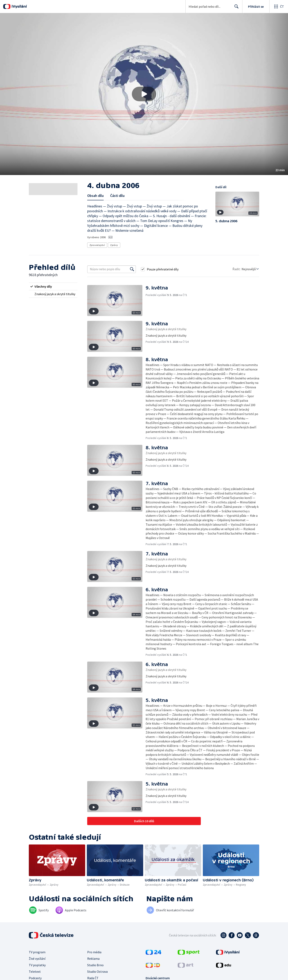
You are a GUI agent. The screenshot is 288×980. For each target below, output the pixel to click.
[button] (144, 94)
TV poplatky (37, 965)
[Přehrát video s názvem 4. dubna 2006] (144, 94)
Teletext (35, 971)
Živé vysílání (37, 959)
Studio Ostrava (97, 971)
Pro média (94, 952)
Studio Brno (95, 965)
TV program (37, 952)
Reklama (93, 959)
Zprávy (114, 245)
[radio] (53, 286)
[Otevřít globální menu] (279, 6)
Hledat (235, 8)
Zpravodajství (97, 245)
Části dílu (117, 196)
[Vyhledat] (132, 269)
